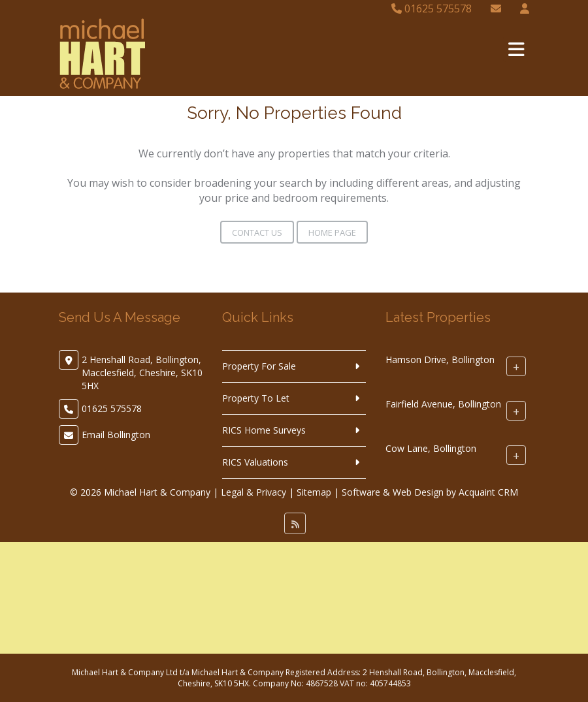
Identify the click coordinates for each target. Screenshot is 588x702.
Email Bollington (116, 435)
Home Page (332, 232)
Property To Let (256, 398)
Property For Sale (259, 366)
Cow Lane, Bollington (431, 448)
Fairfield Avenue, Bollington (443, 404)
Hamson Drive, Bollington (440, 359)
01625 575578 (432, 8)
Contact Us (257, 232)
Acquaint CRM (488, 492)
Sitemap (314, 492)
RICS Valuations (255, 462)
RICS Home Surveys (264, 430)
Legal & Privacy (253, 492)
